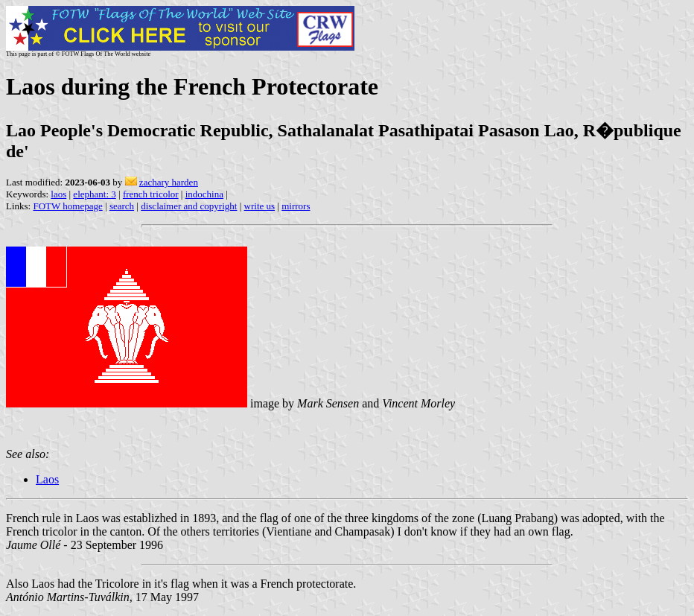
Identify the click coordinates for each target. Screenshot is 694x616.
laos (58, 194)
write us (260, 206)
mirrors (296, 206)
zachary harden (169, 182)
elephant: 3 (94, 194)
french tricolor (151, 194)
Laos (47, 479)
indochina (204, 194)
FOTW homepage (67, 206)
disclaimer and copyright (189, 206)
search (122, 206)
